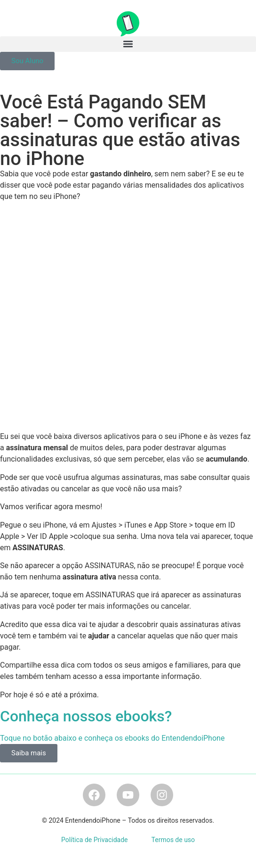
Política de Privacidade (95, 840)
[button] (128, 44)
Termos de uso (173, 840)
